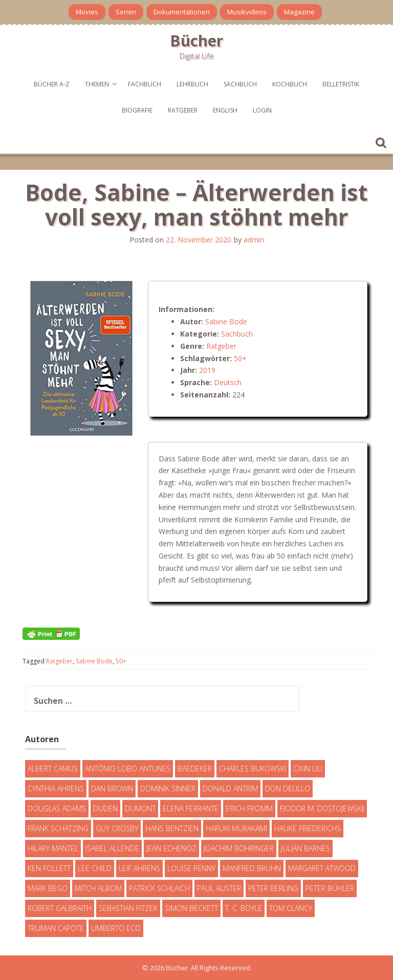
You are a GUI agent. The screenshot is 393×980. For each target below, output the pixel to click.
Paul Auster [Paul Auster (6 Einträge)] (219, 888)
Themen (97, 84)
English (225, 110)
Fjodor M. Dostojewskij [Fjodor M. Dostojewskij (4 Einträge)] (322, 808)
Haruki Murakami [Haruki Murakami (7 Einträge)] (236, 828)
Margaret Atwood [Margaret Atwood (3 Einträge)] (322, 868)
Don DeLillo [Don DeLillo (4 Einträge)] (288, 788)
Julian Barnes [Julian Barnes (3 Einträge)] (305, 848)
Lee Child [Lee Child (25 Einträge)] (95, 868)
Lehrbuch (192, 84)
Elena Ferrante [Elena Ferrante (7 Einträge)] (191, 808)
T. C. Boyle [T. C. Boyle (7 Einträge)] (244, 908)
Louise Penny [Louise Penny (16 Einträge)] (191, 868)
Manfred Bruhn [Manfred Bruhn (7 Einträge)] (252, 868)
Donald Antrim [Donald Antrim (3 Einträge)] (230, 788)
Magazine (299, 12)
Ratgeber (183, 110)
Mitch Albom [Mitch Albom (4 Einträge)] (98, 888)
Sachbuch (240, 84)
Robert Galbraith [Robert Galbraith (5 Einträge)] (60, 908)
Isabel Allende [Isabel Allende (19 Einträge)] (112, 848)
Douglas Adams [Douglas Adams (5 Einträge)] (57, 808)
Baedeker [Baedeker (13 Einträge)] (195, 769)
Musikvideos (247, 12)
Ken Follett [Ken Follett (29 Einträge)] (49, 868)
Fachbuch (145, 84)
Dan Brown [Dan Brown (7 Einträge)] (112, 788)
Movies (87, 12)
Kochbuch (290, 84)
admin (254, 240)
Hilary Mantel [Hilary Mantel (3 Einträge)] (53, 848)
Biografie (137, 110)
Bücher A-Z (52, 84)
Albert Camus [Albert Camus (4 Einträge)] (53, 769)
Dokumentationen (182, 12)
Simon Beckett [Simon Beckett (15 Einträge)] (191, 908)
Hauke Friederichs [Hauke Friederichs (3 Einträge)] (308, 828)
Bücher (196, 41)
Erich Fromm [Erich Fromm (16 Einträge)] (249, 808)
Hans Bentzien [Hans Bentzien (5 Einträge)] (172, 828)
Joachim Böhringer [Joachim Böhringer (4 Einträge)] (239, 848)
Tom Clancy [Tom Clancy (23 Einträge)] (291, 908)
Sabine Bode (226, 321)
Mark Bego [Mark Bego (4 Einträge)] (48, 888)
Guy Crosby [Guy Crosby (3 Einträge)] (117, 828)
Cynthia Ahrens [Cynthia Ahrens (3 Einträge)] (56, 788)
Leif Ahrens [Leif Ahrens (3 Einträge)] (139, 868)
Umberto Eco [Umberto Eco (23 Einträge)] (116, 928)
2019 (207, 370)
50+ (240, 358)
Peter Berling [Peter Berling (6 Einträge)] (273, 888)
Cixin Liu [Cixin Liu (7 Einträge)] (308, 769)
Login (262, 110)
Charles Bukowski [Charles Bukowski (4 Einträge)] (253, 769)
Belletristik (341, 84)
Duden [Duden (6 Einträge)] (105, 808)
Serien (126, 12)
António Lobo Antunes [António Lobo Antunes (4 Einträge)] (128, 769)
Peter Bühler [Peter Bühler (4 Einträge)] (330, 888)
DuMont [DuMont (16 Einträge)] (140, 808)
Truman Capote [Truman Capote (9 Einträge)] (56, 928)
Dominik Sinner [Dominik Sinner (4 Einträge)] (168, 788)
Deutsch (228, 382)
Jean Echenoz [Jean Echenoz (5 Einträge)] (171, 848)
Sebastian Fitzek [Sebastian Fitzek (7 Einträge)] (128, 908)
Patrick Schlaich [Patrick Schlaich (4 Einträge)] (159, 888)
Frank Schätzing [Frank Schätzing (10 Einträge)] (58, 828)
